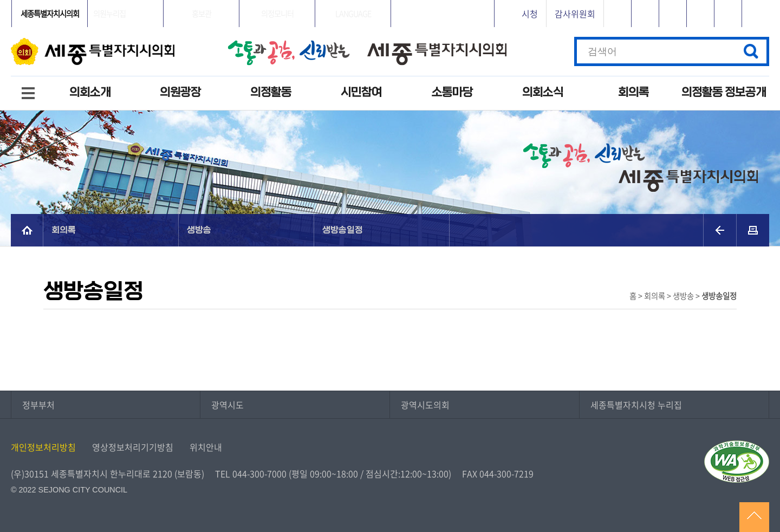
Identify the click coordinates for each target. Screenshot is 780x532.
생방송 (199, 230)
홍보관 (201, 14)
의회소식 (543, 92)
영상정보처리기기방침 (133, 447)
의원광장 (180, 92)
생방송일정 (343, 230)
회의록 (633, 92)
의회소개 (90, 92)
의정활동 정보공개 (724, 92)
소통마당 (452, 92)
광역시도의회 (425, 405)
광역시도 (227, 405)
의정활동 (271, 92)
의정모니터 (277, 14)
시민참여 (361, 92)
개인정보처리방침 (43, 447)
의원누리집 (109, 14)
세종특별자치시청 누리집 (636, 405)
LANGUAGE (353, 14)
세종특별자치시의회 (50, 14)
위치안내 (206, 447)
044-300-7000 (259, 473)
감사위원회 (575, 14)
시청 (530, 14)
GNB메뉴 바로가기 (390, 1)
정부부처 (38, 405)
